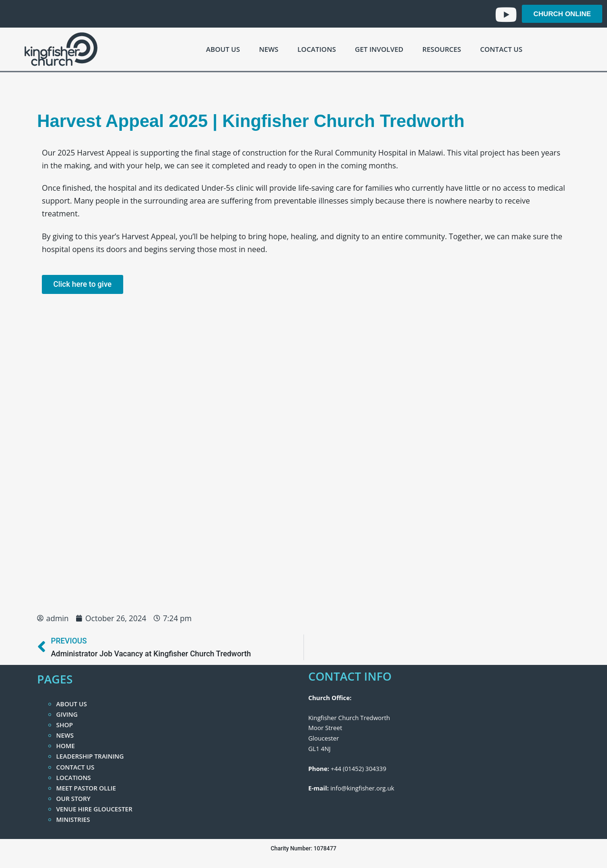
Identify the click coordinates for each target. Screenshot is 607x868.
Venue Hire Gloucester (94, 809)
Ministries (73, 819)
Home (65, 746)
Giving (67, 714)
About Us (223, 49)
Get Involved (379, 49)
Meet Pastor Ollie (86, 788)
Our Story (73, 799)
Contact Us (501, 49)
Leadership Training (90, 756)
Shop (64, 725)
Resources (442, 49)
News (269, 49)
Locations (317, 49)
